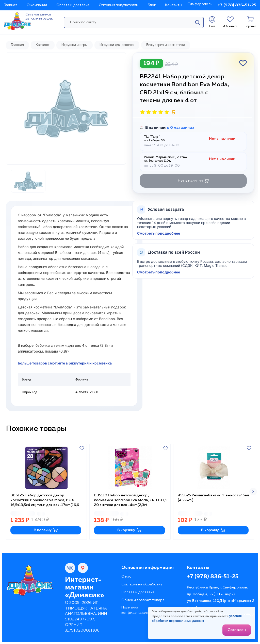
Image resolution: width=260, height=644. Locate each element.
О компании (37, 5)
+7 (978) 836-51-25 (237, 5)
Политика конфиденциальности (140, 610)
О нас (126, 577)
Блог (152, 5)
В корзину (46, 530)
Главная (11, 5)
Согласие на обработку (142, 584)
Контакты (174, 5)
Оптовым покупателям (119, 5)
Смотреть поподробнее (159, 233)
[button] (253, 492)
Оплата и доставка (73, 5)
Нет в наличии (193, 181)
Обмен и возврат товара (143, 600)
